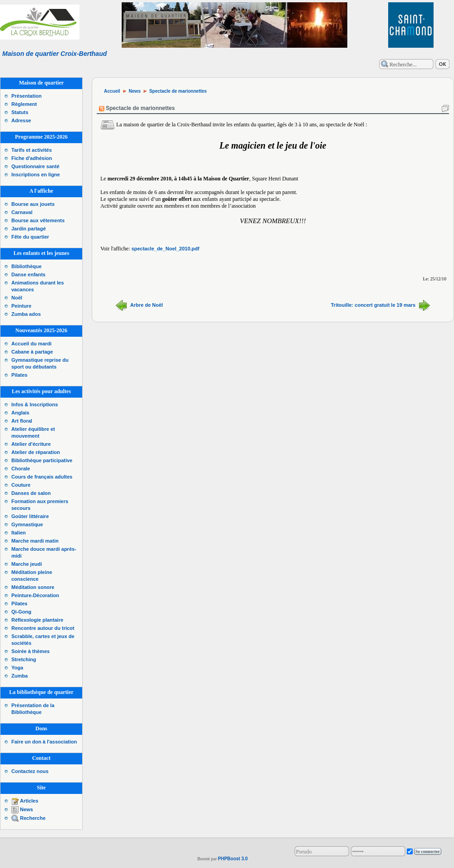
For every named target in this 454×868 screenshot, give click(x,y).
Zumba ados (26, 314)
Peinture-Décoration (35, 595)
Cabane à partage (32, 352)
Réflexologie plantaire (37, 620)
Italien (19, 533)
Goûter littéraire (30, 516)
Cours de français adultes (42, 477)
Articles (29, 801)
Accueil (112, 91)
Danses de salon (31, 493)
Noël (17, 298)
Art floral (22, 421)
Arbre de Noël (147, 304)
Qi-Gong (21, 612)
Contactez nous (30, 771)
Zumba (20, 676)
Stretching (24, 659)
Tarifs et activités (32, 150)
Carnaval (22, 212)
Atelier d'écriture (31, 444)
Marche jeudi (27, 564)
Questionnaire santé (35, 166)
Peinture (21, 306)
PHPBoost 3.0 (233, 859)
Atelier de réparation (36, 452)
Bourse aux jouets (33, 204)
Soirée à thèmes (30, 651)
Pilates (19, 375)
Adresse (21, 120)
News (27, 809)
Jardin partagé (29, 229)
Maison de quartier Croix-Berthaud (54, 54)
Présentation (27, 96)
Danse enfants (28, 274)
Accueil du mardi (32, 344)
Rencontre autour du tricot (43, 628)
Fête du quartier (30, 237)
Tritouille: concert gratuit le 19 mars (373, 304)
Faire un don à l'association (44, 742)
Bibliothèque (27, 266)
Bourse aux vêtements (38, 220)
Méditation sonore (33, 587)
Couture (21, 485)
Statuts (20, 112)
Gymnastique (27, 524)
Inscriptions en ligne (36, 175)
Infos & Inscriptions (35, 404)
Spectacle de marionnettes (178, 91)
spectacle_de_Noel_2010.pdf (165, 249)
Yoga (17, 668)
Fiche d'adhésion (32, 158)
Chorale (21, 469)
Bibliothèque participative (42, 460)
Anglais (20, 413)
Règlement (24, 104)
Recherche (33, 818)
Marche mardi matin (35, 541)
